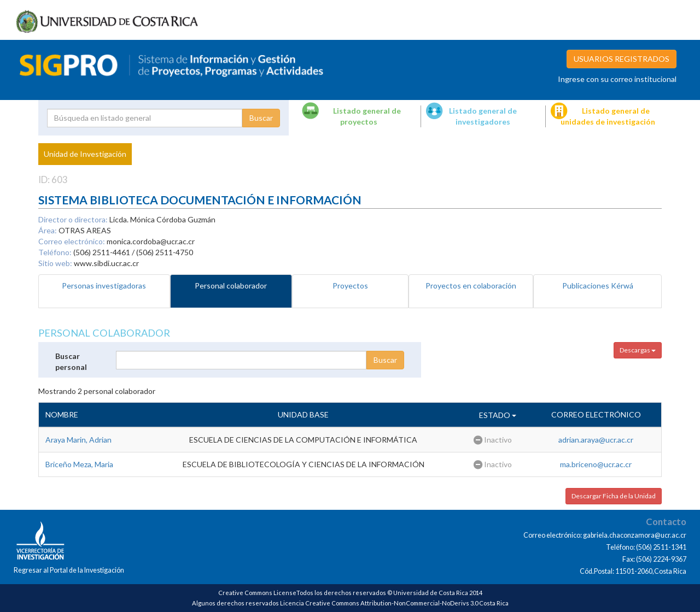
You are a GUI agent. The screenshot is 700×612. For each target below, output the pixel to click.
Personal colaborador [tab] (231, 286)
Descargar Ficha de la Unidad (614, 496)
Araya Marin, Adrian (78, 440)
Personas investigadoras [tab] (104, 286)
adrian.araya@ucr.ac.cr (596, 440)
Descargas (638, 350)
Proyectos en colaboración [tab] (471, 286)
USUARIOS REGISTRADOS (622, 59)
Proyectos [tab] (350, 286)
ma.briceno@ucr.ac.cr (596, 464)
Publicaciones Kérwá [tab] (598, 286)
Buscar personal (71, 361)
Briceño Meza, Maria (79, 464)
